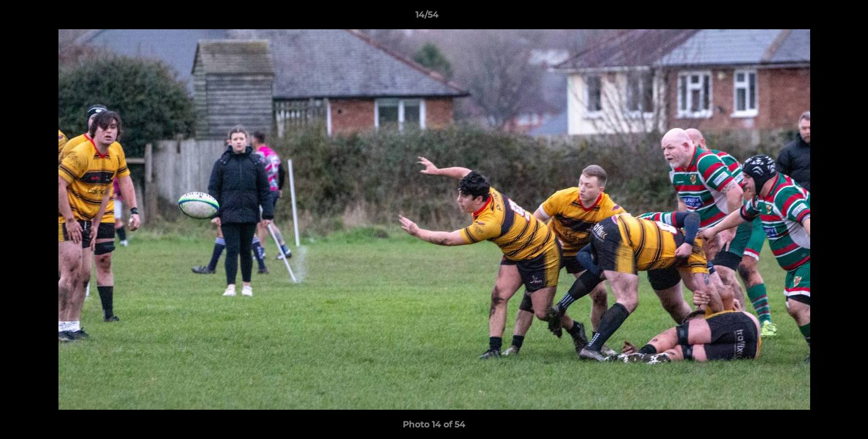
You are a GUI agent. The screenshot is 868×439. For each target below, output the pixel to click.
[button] (817, 18)
